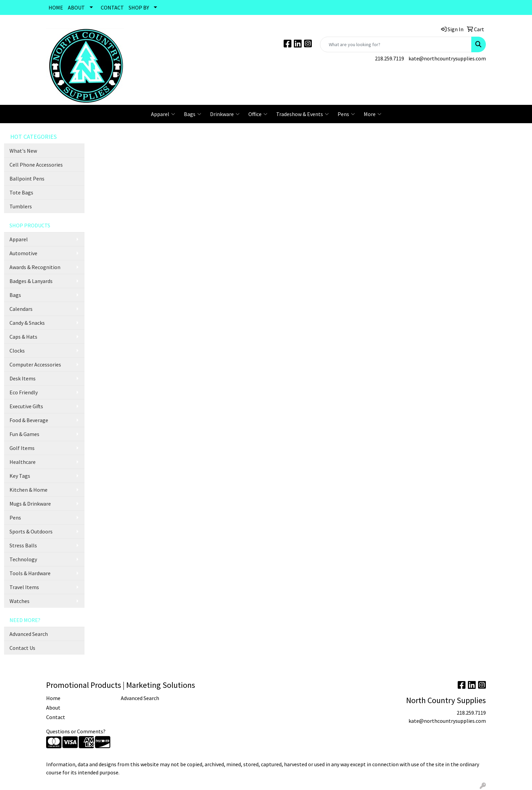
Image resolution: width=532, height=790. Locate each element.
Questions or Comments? (76, 731)
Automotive (23, 253)
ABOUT (76, 7)
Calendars (21, 309)
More (373, 114)
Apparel (163, 114)
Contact (56, 717)
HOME (56, 7)
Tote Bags (21, 192)
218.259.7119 (389, 58)
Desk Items (23, 378)
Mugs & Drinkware (30, 504)
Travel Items (24, 587)
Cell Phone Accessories (36, 165)
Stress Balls (23, 545)
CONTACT (112, 7)
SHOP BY (139, 7)
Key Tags (20, 476)
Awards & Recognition (35, 267)
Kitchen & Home (28, 490)
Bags (193, 114)
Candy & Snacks (27, 323)
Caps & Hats (23, 337)
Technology (23, 559)
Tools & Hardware (30, 573)
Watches (20, 601)
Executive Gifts (26, 406)
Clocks (17, 351)
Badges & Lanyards (31, 281)
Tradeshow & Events (302, 114)
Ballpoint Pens (27, 178)
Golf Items (22, 448)
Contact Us (22, 648)
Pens (346, 114)
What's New (23, 151)
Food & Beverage (29, 420)
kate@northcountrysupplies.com (447, 58)
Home (53, 698)
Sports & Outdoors (31, 531)
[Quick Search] (396, 44)
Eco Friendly (24, 392)
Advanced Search (29, 634)
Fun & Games (24, 434)
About (53, 708)
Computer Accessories (35, 364)
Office (258, 114)
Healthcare (23, 462)
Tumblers (21, 206)
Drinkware (225, 114)
